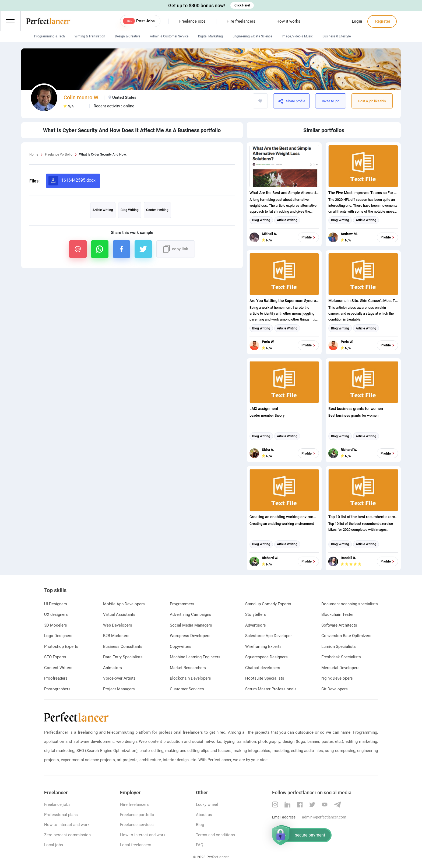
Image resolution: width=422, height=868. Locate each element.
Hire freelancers (241, 21)
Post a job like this (372, 101)
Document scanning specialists (350, 604)
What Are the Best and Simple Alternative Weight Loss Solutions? (284, 193)
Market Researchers (188, 668)
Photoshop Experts (61, 646)
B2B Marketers (116, 636)
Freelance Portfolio (59, 154)
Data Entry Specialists (123, 657)
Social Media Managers (191, 625)
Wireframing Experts (263, 646)
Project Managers (119, 689)
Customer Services (187, 689)
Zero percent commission (67, 835)
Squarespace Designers (266, 657)
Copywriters (181, 646)
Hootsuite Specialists (265, 678)
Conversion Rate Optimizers (346, 636)
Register (382, 21)
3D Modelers (56, 625)
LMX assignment (264, 409)
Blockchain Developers (190, 678)
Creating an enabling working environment (284, 517)
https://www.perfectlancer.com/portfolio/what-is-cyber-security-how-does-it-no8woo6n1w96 (305, 101)
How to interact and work (67, 825)
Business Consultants (123, 646)
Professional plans (61, 815)
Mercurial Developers (340, 668)
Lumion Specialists (339, 646)
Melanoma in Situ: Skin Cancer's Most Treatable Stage (363, 301)
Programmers (182, 604)
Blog (200, 825)
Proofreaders (56, 678)
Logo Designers (58, 636)
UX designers (56, 614)
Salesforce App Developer (268, 636)
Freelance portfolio (137, 815)
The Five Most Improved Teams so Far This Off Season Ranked (363, 193)
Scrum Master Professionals (271, 689)
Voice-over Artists (119, 678)
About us (204, 815)
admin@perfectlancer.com (324, 817)
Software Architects (339, 625)
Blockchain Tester (337, 614)
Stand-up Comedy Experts (268, 604)
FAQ (200, 845)
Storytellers (256, 614)
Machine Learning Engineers (195, 657)
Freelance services (137, 825)
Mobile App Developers (124, 604)
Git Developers (335, 689)
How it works (288, 21)
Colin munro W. (82, 97)
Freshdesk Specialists (341, 657)
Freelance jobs (192, 21)
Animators (112, 668)
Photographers (57, 689)
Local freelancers (136, 845)
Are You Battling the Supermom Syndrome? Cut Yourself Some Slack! (284, 301)
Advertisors (256, 625)
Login (357, 21)
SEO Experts (55, 657)
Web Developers (118, 625)
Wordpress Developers (190, 636)
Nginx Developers (337, 678)
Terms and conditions (215, 835)
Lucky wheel (207, 804)
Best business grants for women (356, 409)
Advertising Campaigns (191, 614)
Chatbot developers (263, 668)
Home (34, 154)
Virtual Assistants (119, 614)
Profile (309, 237)
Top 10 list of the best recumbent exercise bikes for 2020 (363, 517)
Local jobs (54, 845)
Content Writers (58, 668)
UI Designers (56, 604)
